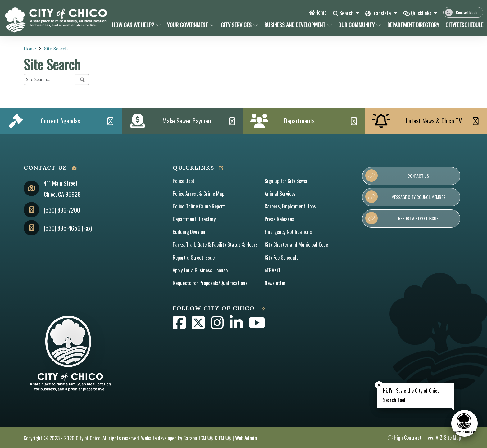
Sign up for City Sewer (286, 181)
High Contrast (408, 437)
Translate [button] (382, 13)
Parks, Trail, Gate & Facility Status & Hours (215, 244)
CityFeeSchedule (462, 25)
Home (320, 12)
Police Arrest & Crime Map (198, 194)
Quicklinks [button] (422, 13)
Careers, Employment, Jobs (290, 206)
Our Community (359, 25)
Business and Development (296, 25)
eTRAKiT (273, 270)
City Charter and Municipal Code (296, 244)
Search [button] (346, 13)
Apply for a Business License (200, 270)
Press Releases (279, 219)
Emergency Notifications (288, 232)
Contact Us (397, 176)
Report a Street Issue (194, 258)
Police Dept (184, 181)
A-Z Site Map (444, 437)
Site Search (56, 49)
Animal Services (280, 194)
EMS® (225, 438)
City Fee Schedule (282, 258)
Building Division (189, 232)
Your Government (190, 25)
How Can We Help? (135, 25)
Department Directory (412, 25)
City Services (239, 25)
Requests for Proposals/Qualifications (210, 283)
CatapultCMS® (198, 438)
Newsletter (275, 283)
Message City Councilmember (405, 197)
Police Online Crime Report (199, 206)
